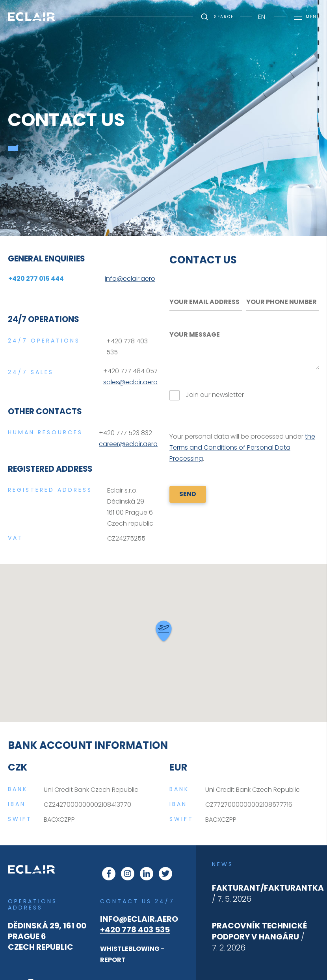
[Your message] (244, 348)
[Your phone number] (283, 302)
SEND (188, 494)
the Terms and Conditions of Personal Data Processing (242, 447)
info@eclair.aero (139, 919)
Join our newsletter (215, 395)
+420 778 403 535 (135, 930)
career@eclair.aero (128, 444)
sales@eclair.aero (130, 382)
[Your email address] (206, 302)
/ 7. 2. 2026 (259, 937)
